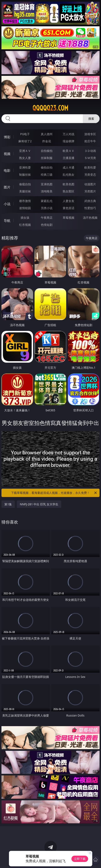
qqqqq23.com (50, 108)
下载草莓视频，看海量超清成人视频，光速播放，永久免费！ (54, 493)
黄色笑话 (69, 208)
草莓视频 (69, 218)
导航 (7, 221)
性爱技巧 (90, 208)
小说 (7, 204)
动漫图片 (90, 184)
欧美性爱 (90, 167)
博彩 (7, 137)
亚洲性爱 (25, 167)
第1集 (8, 504)
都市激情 (25, 201)
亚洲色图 (47, 184)
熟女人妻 (25, 158)
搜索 (91, 119)
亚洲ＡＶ (25, 151)
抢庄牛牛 (90, 141)
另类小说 (47, 208)
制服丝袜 (25, 175)
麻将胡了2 (25, 141)
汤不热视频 (90, 218)
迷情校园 (25, 208)
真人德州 (47, 134)
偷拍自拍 (47, 167)
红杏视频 (25, 225)
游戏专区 (90, 134)
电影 (7, 170)
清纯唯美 (47, 191)
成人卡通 (69, 167)
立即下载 (80, 859)
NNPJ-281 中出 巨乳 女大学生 (39, 504)
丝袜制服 (47, 158)
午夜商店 (47, 218)
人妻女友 (69, 201)
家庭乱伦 (47, 201)
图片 (7, 187)
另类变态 (90, 175)
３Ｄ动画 (90, 151)
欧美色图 (69, 184)
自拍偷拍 (47, 151)
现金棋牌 (69, 141)
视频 (7, 154)
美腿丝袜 (25, 191)
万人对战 (69, 134)
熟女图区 (69, 191)
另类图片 (90, 191)
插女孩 (25, 218)
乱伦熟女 (69, 175)
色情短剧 (47, 225)
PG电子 (25, 134)
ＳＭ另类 (90, 158)
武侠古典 (90, 201)
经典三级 (47, 175)
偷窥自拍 (25, 184)
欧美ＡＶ (69, 151)
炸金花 (47, 141)
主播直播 (69, 158)
